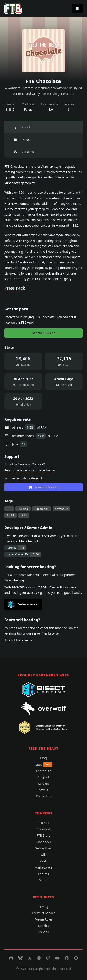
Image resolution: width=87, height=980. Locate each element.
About (22, 127)
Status (43, 790)
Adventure (61, 509)
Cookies (43, 926)
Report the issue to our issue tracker (30, 470)
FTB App (43, 823)
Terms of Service (43, 913)
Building (23, 509)
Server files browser (18, 640)
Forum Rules (43, 919)
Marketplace (43, 867)
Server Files (44, 848)
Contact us (43, 796)
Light (24, 515)
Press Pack (15, 288)
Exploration (42, 509)
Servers (44, 784)
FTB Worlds (43, 829)
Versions (24, 152)
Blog (43, 758)
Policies (43, 932)
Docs (43, 765)
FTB (9, 509)
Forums (43, 874)
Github (44, 880)
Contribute (44, 771)
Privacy (44, 907)
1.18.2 (10, 515)
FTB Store (43, 835)
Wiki (43, 855)
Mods (22, 140)
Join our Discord (43, 487)
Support (44, 777)
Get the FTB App (43, 333)
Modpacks (43, 842)
